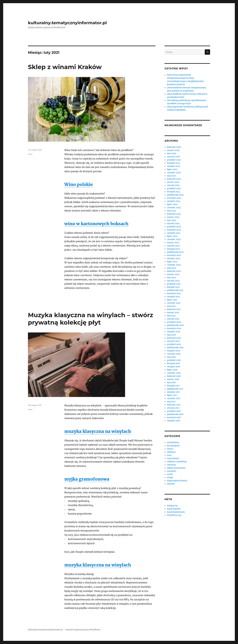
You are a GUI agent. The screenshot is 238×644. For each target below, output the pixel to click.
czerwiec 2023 (174, 239)
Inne (30, 154)
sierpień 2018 (173, 367)
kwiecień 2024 (174, 214)
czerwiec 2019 (174, 354)
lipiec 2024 (172, 204)
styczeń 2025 (173, 185)
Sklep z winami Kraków (65, 67)
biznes (170, 449)
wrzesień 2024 (174, 198)
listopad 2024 (173, 192)
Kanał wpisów (174, 509)
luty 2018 (171, 383)
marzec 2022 (173, 274)
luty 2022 (171, 278)
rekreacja (171, 465)
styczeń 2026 (173, 157)
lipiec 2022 (172, 262)
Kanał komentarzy (176, 512)
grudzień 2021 (174, 284)
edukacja (171, 452)
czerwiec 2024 (174, 208)
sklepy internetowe (176, 468)
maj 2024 (171, 211)
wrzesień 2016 (174, 417)
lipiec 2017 (172, 395)
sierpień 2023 (173, 233)
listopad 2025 (173, 163)
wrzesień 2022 (174, 255)
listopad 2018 (173, 363)
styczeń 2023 (173, 246)
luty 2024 (171, 220)
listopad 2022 (173, 249)
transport (172, 471)
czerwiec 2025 (174, 173)
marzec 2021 (173, 313)
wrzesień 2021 (174, 293)
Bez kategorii (173, 446)
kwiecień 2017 (174, 405)
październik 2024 (175, 195)
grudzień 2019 (174, 344)
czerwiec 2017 (174, 398)
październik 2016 (175, 414)
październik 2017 (175, 389)
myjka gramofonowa (87, 479)
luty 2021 (171, 316)
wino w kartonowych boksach (96, 224)
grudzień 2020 (174, 322)
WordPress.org (174, 515)
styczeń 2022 (173, 281)
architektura (173, 442)
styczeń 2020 (173, 341)
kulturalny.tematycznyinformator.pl (67, 23)
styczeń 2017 (173, 408)
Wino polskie (79, 184)
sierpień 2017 (173, 392)
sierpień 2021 (173, 297)
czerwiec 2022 (174, 265)
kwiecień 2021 (174, 309)
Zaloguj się (172, 506)
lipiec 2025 (172, 169)
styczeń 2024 (173, 223)
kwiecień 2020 (174, 338)
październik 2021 (175, 290)
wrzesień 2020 (174, 328)
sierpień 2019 (173, 351)
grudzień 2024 (174, 188)
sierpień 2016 (173, 421)
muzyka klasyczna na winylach (98, 431)
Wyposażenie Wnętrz (177, 481)
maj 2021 (171, 306)
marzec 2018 (173, 379)
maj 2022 (171, 268)
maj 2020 (171, 335)
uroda (170, 474)
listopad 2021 (173, 287)
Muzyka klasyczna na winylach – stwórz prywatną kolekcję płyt (90, 319)
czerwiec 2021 (174, 303)
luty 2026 (172, 154)
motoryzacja (173, 458)
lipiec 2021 (172, 300)
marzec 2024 (173, 217)
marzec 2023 (173, 243)
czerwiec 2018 (174, 373)
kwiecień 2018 (174, 376)
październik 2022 (175, 252)
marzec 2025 (173, 182)
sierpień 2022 (174, 258)
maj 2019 (171, 357)
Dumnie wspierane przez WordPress (83, 630)
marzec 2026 (173, 150)
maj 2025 (171, 176)
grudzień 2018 (174, 360)
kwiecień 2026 (174, 147)
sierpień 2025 (174, 166)
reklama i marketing (177, 462)
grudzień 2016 (174, 411)
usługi (170, 477)
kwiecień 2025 (174, 179)
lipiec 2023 (172, 236)
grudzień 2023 (174, 227)
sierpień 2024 (174, 201)
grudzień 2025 (174, 160)
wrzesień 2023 (174, 230)
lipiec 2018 (172, 370)
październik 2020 (175, 325)
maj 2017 (171, 402)
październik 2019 (175, 348)
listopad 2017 (173, 386)
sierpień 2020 (174, 332)
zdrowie (171, 484)
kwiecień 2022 (174, 271)
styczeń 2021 (173, 319)
